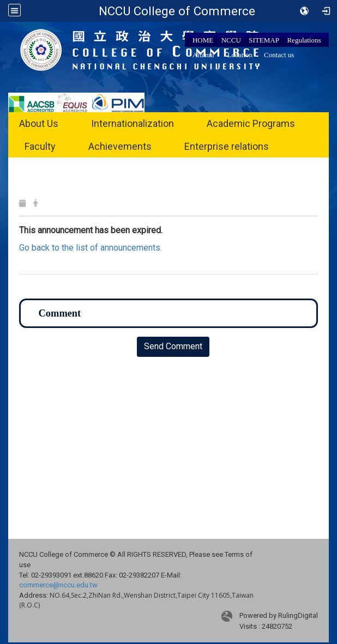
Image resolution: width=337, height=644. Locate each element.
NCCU (231, 40)
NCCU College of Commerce (177, 11)
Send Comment (173, 346)
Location (240, 55)
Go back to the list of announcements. (91, 248)
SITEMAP (264, 40)
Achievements (120, 146)
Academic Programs (251, 123)
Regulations (304, 40)
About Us (39, 123)
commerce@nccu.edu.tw (58, 585)
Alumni (203, 55)
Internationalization (133, 123)
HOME (203, 40)
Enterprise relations (227, 146)
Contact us (279, 55)
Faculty (40, 146)
